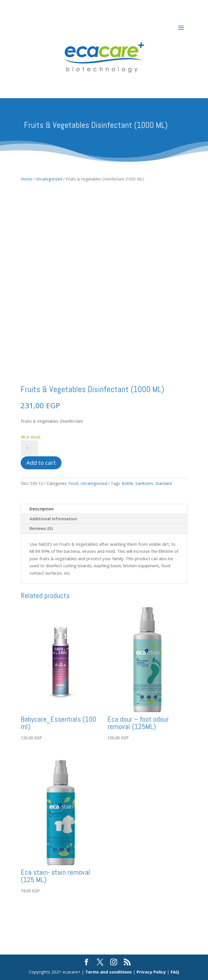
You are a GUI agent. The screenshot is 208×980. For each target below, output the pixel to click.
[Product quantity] (29, 448)
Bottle (128, 483)
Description (42, 509)
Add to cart (41, 463)
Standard (164, 483)
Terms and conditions (109, 972)
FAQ (175, 972)
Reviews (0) (41, 528)
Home (26, 179)
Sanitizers (144, 483)
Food (73, 483)
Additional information (53, 519)
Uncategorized (49, 179)
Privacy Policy (151, 972)
